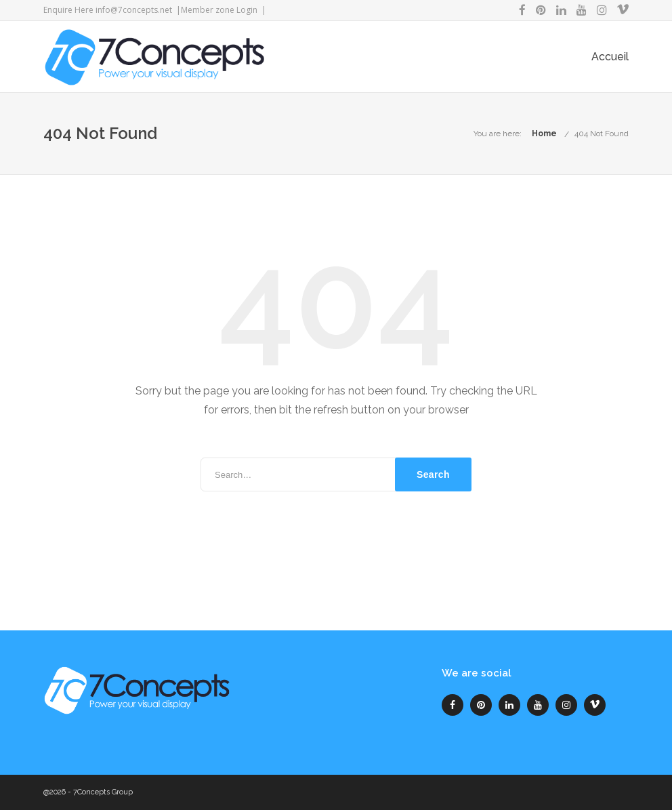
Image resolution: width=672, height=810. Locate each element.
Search (433, 474)
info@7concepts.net (134, 10)
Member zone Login (219, 10)
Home (544, 134)
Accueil (610, 57)
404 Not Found (602, 134)
